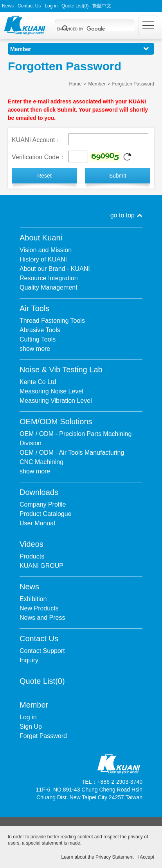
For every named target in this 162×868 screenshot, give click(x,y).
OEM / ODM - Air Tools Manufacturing (72, 453)
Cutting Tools (38, 339)
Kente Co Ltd (38, 382)
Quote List (75, 6)
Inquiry (29, 660)
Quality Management (49, 287)
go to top (122, 215)
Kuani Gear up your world (25, 25)
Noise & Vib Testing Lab (61, 370)
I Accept (146, 857)
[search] (85, 29)
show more (35, 349)
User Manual (37, 523)
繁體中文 (102, 6)
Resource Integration (49, 278)
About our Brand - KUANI (55, 269)
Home (76, 84)
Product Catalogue (46, 514)
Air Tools (34, 308)
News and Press (42, 618)
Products (32, 556)
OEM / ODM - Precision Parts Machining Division (76, 438)
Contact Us (29, 6)
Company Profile (43, 504)
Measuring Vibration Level (56, 401)
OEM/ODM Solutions (56, 422)
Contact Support (42, 651)
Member (97, 84)
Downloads (39, 492)
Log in (51, 6)
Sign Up (31, 727)
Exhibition (33, 599)
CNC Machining (41, 462)
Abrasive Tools (40, 330)
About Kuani (41, 238)
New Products (39, 608)
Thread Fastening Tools (52, 321)
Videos (31, 544)
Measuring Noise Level (51, 391)
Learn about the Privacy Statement (98, 857)
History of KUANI (43, 259)
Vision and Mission (46, 250)
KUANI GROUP (41, 566)
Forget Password (43, 736)
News (8, 6)
